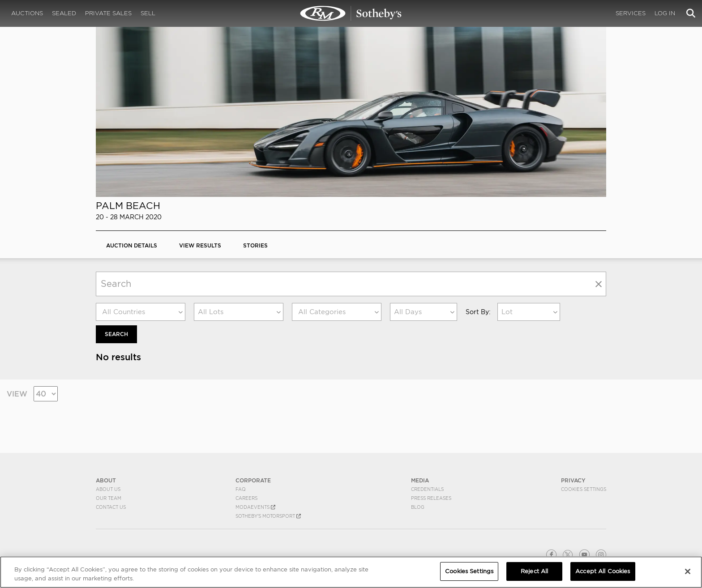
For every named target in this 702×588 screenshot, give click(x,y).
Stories (255, 245)
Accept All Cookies (603, 571)
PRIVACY (573, 480)
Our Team (109, 498)
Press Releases (431, 498)
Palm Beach (128, 206)
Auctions (27, 13)
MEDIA (420, 480)
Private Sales (108, 13)
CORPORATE (253, 480)
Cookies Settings (584, 489)
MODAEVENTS (255, 507)
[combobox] (141, 312)
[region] (351, 572)
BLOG (418, 507)
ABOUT (106, 480)
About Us (108, 489)
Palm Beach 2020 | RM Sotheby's (351, 13)
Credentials (427, 489)
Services (631, 13)
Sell (148, 13)
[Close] (688, 571)
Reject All (534, 571)
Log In (665, 13)
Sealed (64, 13)
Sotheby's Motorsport (268, 516)
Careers (246, 498)
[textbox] (141, 312)
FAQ (241, 489)
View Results (200, 245)
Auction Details (132, 245)
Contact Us (111, 507)
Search (116, 334)
